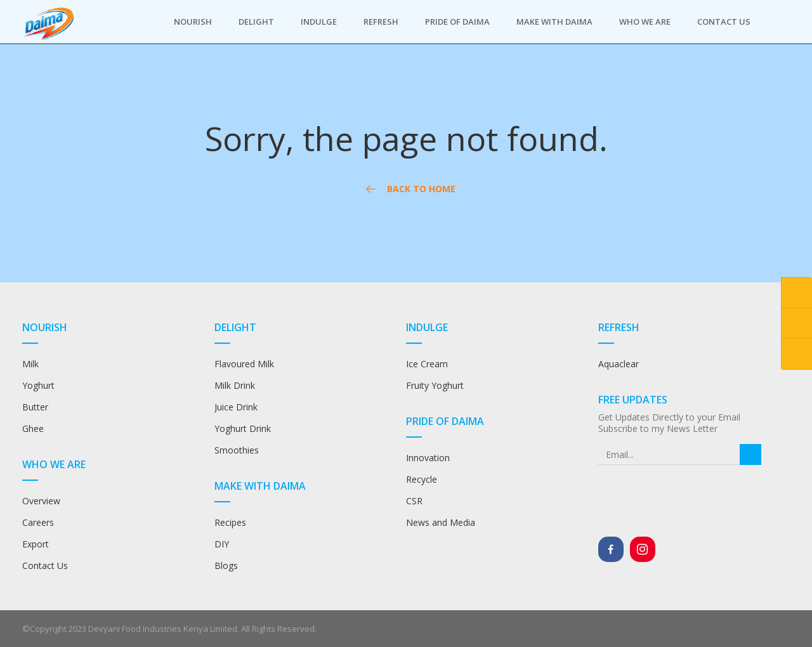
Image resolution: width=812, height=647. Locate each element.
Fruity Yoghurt (435, 385)
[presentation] (681, 490)
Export (36, 544)
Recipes (232, 522)
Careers (38, 522)
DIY (222, 544)
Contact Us (724, 22)
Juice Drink (236, 407)
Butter (35, 407)
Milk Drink (235, 385)
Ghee (33, 428)
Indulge (319, 22)
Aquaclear (619, 364)
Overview (41, 501)
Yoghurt (38, 385)
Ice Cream (427, 364)
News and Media (441, 522)
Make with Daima (554, 22)
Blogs (226, 565)
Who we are (645, 22)
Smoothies (237, 450)
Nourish (193, 22)
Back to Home (408, 189)
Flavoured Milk (244, 364)
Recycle (422, 479)
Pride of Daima (457, 22)
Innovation (428, 458)
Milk (30, 364)
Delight (256, 22)
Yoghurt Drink (243, 428)
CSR (414, 501)
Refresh (381, 22)
